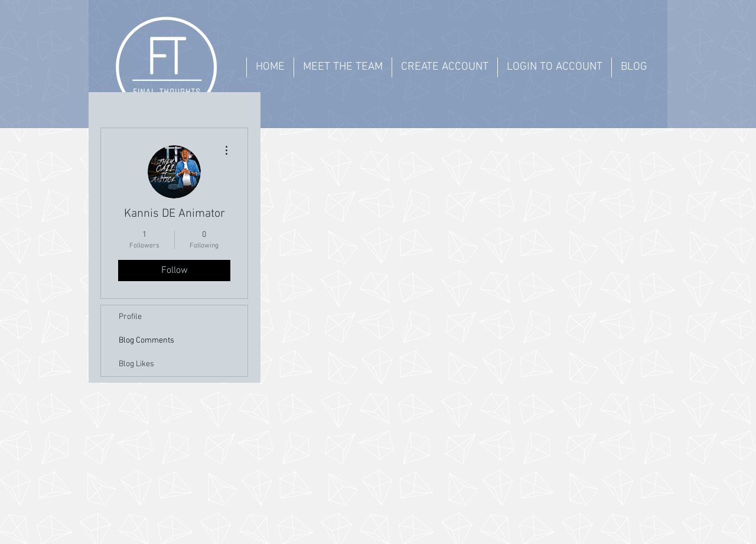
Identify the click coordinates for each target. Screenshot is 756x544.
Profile (130, 317)
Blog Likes (136, 364)
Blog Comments (146, 341)
